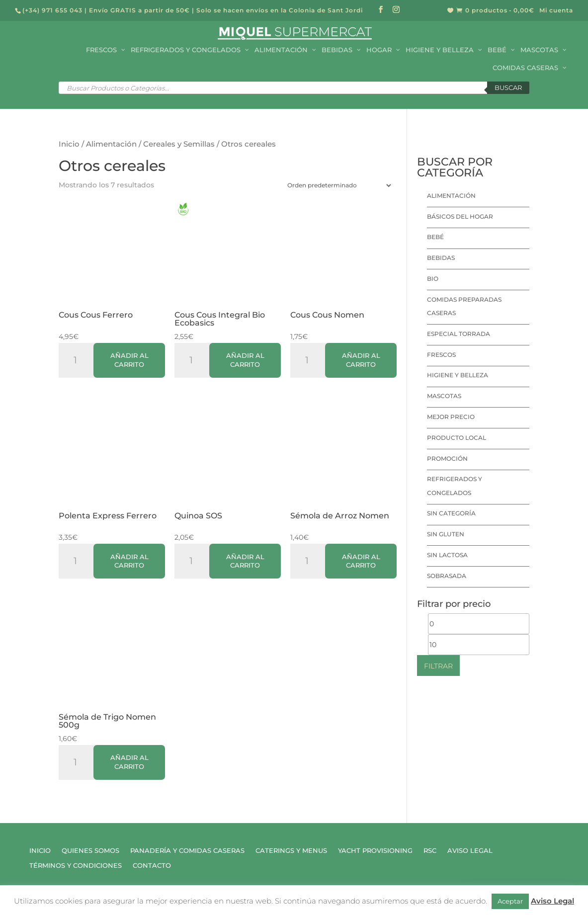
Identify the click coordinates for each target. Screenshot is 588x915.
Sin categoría (451, 513)
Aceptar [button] (510, 901)
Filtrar (438, 666)
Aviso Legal (470, 851)
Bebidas (441, 258)
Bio (433, 279)
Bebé (435, 237)
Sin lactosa (447, 555)
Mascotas (444, 396)
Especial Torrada (459, 334)
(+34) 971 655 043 (52, 10)
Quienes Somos (90, 851)
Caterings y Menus (291, 851)
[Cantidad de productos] (79, 360)
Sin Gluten (446, 534)
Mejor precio (451, 417)
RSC (430, 851)
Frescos (441, 355)
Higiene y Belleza (458, 375)
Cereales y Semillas (179, 144)
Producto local (457, 438)
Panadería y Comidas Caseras (187, 851)
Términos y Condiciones (76, 866)
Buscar (508, 87)
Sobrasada (447, 576)
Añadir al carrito (129, 360)
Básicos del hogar (460, 216)
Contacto (152, 866)
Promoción (447, 458)
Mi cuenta (556, 11)
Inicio (69, 144)
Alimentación (111, 144)
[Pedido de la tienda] (337, 185)
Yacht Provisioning (375, 851)
